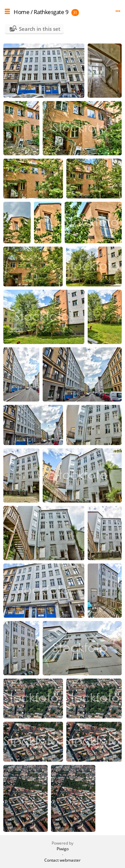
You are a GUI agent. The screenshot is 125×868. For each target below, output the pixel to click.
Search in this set (40, 29)
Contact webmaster (62, 860)
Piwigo (63, 849)
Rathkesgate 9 (51, 12)
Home (21, 12)
